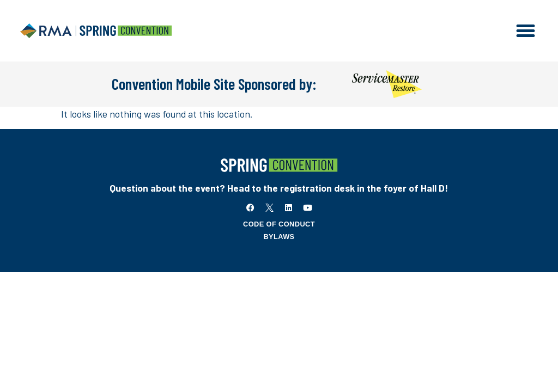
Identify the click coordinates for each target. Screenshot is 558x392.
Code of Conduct (279, 224)
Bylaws (279, 237)
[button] (526, 31)
